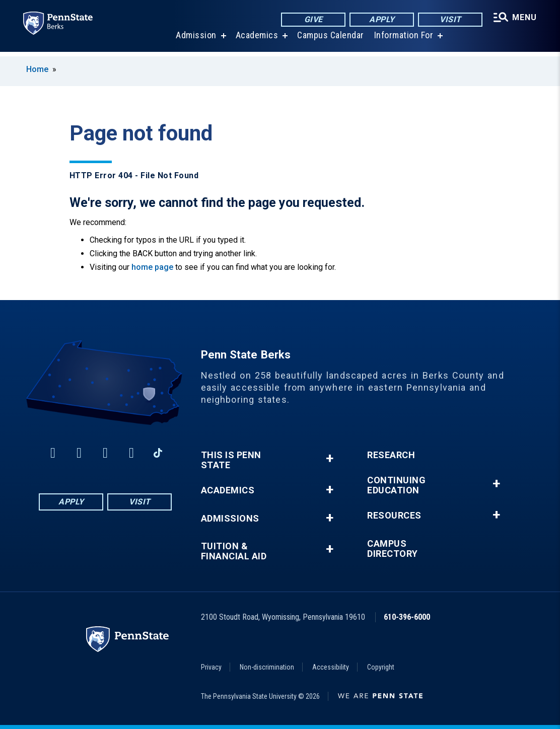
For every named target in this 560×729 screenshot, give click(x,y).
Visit (449, 20)
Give (312, 20)
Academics (256, 40)
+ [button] (330, 458)
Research (391, 455)
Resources (394, 516)
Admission (195, 40)
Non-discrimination (267, 667)
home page (152, 267)
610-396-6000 (407, 617)
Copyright (381, 667)
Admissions (230, 519)
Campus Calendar (330, 40)
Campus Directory (393, 549)
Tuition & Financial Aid (234, 551)
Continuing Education (396, 485)
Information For (403, 40)
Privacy (211, 667)
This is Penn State (231, 460)
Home (37, 69)
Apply (380, 20)
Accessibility (331, 667)
